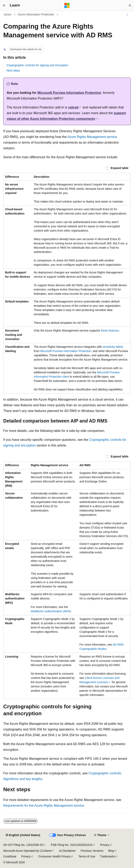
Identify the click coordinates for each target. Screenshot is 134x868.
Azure (8, 14)
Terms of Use (87, 856)
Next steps (13, 70)
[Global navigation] (4, 5)
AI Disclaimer (67, 851)
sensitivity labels (113, 347)
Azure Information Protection (36, 14)
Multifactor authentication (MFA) (51, 611)
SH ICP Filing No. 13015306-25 (23, 845)
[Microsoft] (67, 5)
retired (73, 107)
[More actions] (127, 15)
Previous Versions (92, 851)
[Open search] (130, 5)
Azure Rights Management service (92, 137)
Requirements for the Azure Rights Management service (44, 806)
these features (110, 331)
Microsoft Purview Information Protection (69, 93)
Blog (111, 851)
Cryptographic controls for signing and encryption (37, 65)
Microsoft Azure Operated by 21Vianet (27, 851)
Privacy (105, 845)
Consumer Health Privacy (55, 856)
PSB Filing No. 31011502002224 (71, 845)
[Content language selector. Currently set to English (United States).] (23, 835)
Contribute (10, 856)
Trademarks (108, 856)
